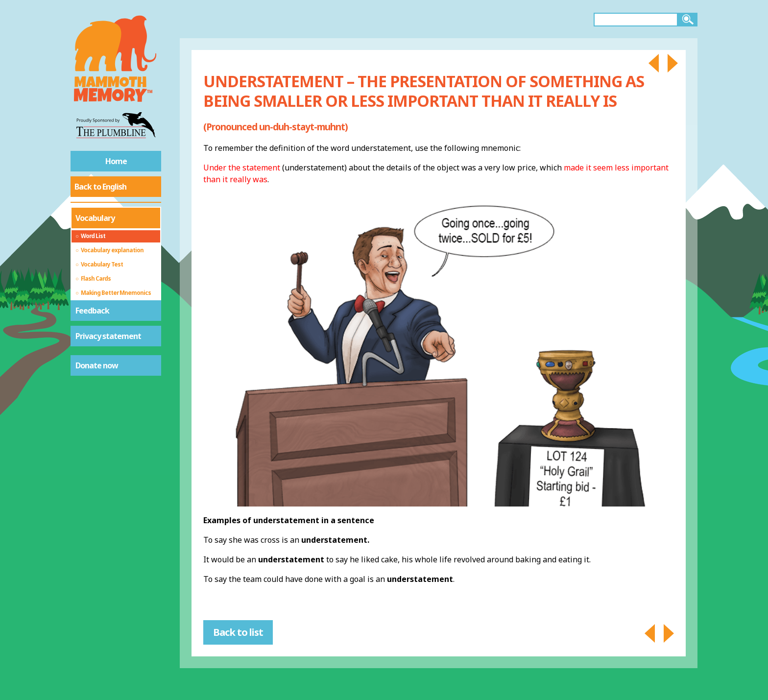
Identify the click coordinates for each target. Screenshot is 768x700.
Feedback (92, 311)
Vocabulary (95, 218)
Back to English (100, 187)
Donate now (97, 365)
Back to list (238, 632)
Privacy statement (108, 336)
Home (116, 161)
